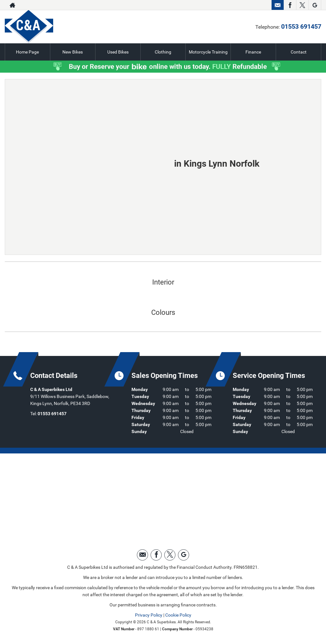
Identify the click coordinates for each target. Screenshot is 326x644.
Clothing (163, 52)
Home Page (27, 52)
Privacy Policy (149, 615)
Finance (253, 52)
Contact (299, 52)
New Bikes (73, 52)
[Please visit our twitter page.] (302, 5)
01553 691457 (245, 5)
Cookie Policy (178, 615)
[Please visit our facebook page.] (290, 5)
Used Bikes (118, 52)
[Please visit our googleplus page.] (315, 5)
